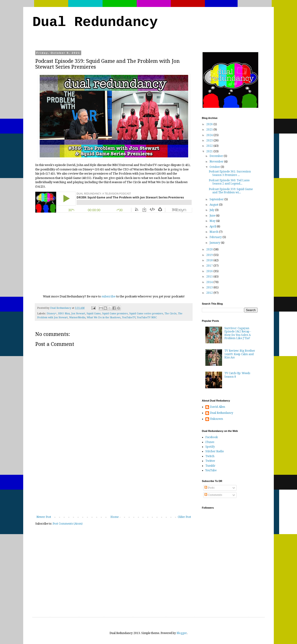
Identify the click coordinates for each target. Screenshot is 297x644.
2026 (210, 124)
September (217, 199)
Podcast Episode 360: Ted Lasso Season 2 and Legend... (229, 182)
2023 (210, 140)
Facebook (212, 437)
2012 (210, 293)
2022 (210, 146)
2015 (210, 277)
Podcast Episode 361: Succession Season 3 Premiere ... (230, 173)
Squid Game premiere (115, 314)
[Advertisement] (114, 481)
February (216, 237)
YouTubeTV (129, 317)
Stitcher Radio (215, 451)
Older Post (184, 517)
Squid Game (94, 314)
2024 (210, 135)
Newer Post (44, 517)
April (213, 226)
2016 (210, 271)
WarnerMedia (77, 317)
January (215, 243)
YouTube (211, 470)
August (214, 205)
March (214, 232)
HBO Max (64, 314)
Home (115, 517)
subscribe (109, 296)
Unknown (216, 419)
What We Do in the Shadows (104, 317)
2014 (210, 282)
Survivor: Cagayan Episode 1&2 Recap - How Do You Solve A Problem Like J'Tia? (238, 333)
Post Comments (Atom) (68, 524)
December (217, 156)
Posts (209, 488)
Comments (213, 495)
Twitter (210, 461)
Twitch (210, 456)
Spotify (210, 447)
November (217, 162)
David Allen (218, 407)
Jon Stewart (78, 314)
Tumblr (210, 466)
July (212, 210)
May (213, 221)
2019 (210, 255)
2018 (210, 260)
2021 (210, 151)
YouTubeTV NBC (147, 317)
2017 (210, 266)
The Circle (171, 314)
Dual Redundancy (95, 22)
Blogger (182, 633)
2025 (210, 130)
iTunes (210, 442)
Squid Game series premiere (146, 314)
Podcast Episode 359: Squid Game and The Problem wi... (231, 191)
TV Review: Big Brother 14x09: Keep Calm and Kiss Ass (240, 354)
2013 (210, 287)
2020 (210, 249)
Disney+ (52, 314)
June (213, 216)
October (215, 167)
